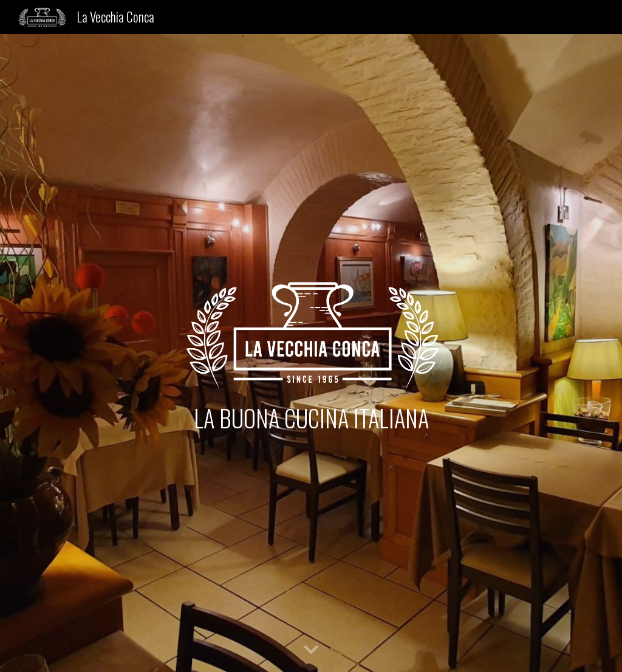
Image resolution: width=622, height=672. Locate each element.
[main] (311, 418)
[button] (311, 650)
